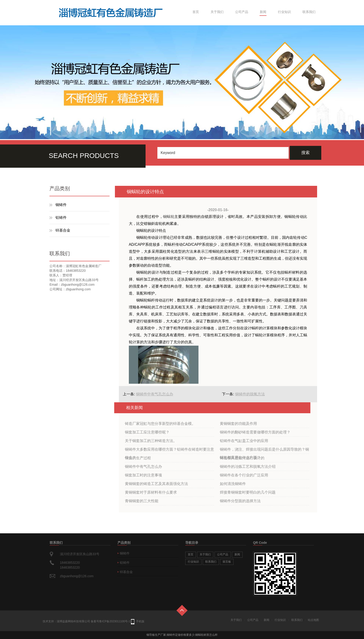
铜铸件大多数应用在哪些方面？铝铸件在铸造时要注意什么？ (169, 451)
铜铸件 (61, 205)
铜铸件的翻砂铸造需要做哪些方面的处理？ (255, 432)
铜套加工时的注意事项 (143, 475)
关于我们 (217, 12)
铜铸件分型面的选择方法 (240, 501)
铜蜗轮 (169, 217)
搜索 (305, 153)
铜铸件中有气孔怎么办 (155, 394)
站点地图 (313, 620)
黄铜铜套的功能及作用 (238, 424)
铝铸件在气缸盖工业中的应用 (244, 441)
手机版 (140, 621)
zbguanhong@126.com (77, 576)
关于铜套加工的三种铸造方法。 (151, 441)
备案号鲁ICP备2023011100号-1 (110, 621)
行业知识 (284, 12)
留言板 (227, 562)
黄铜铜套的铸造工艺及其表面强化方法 (156, 484)
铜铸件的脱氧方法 (250, 394)
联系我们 (309, 12)
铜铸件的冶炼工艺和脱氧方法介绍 (248, 467)
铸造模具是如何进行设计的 (242, 458)
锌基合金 (63, 230)
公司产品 (242, 12)
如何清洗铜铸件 (233, 484)
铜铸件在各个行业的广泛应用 (244, 475)
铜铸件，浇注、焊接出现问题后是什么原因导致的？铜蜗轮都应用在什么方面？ (264, 451)
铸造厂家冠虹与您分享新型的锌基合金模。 (160, 424)
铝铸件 (61, 218)
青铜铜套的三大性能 (142, 501)
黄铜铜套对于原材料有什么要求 (151, 492)
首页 (196, 12)
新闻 (263, 12)
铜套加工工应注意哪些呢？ (147, 432)
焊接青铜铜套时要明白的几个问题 (248, 492)
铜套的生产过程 (138, 458)
